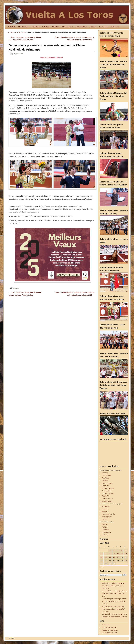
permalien (17, 288)
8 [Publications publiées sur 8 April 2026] (110, 554)
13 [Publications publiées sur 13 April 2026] (101, 557)
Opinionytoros (107, 517)
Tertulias (105, 473)
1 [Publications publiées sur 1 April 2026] (110, 550)
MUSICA (93, 27)
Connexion (105, 625)
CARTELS (36, 27)
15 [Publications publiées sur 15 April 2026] (110, 557)
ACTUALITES (24, 27)
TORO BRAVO (67, 27)
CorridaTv (105, 530)
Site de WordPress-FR (109, 633)
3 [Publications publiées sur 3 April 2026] (118, 550)
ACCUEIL (12, 27)
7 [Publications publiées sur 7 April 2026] (106, 554)
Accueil (11, 33)
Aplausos (105, 509)
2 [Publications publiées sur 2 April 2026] (114, 550)
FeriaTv (104, 524)
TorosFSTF (105, 496)
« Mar (102, 567)
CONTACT (115, 27)
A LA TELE (104, 27)
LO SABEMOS (81, 27)
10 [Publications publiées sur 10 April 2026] (118, 554)
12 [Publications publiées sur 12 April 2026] (126, 554)
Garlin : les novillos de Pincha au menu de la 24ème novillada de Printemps (113, 586)
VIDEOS (55, 27)
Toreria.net (105, 486)
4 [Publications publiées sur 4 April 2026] (122, 550)
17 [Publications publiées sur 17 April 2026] (118, 557)
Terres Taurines (107, 483)
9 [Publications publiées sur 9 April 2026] (114, 554)
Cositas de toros (107, 499)
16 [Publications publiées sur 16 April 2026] (114, 557)
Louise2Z (105, 535)
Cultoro (104, 519)
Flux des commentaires (110, 630)
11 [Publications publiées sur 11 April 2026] (122, 554)
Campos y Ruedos (108, 493)
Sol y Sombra (106, 475)
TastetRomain (106, 532)
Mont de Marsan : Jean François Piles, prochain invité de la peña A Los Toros (113, 609)
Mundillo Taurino (108, 488)
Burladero (105, 511)
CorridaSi (105, 481)
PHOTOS (46, 27)
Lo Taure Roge (107, 501)
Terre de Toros (107, 491)
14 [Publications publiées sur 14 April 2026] (106, 557)
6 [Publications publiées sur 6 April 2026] (101, 554)
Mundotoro (105, 506)
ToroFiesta (105, 478)
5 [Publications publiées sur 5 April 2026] (126, 550)
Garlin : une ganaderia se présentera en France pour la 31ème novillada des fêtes (114, 601)
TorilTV (104, 527)
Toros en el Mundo (108, 514)
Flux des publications (109, 627)
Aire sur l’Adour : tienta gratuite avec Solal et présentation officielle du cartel (115, 593)
